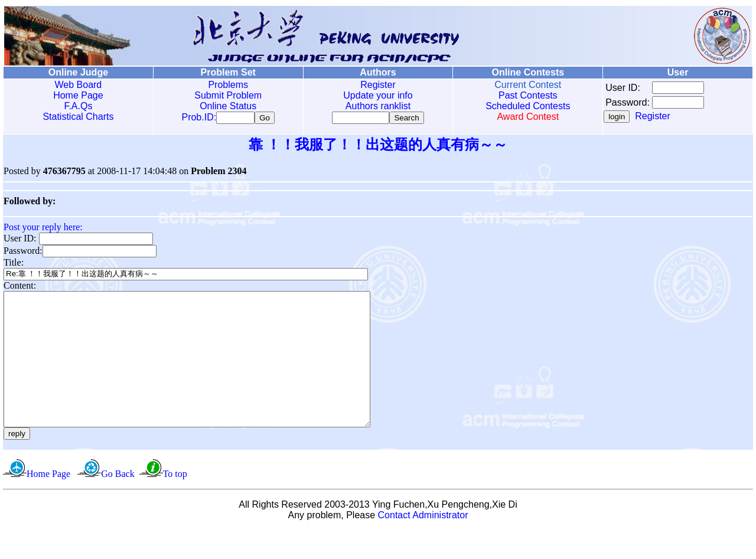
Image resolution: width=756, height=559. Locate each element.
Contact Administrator (423, 544)
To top (175, 503)
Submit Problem (228, 95)
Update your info (378, 95)
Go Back (118, 503)
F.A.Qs (78, 106)
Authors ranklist (378, 106)
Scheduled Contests (528, 106)
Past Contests (528, 95)
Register (378, 85)
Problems (228, 85)
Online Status (228, 106)
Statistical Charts (78, 117)
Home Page (78, 95)
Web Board (79, 85)
